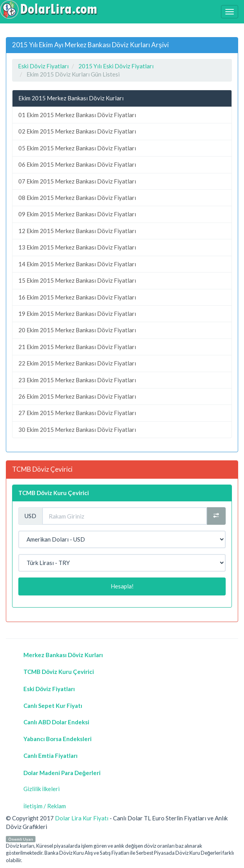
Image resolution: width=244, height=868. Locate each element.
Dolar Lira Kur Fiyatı (82, 818)
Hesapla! (122, 586)
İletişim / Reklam (45, 806)
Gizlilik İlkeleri (42, 789)
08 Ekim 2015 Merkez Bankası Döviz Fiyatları (77, 198)
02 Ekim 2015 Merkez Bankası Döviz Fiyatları (77, 131)
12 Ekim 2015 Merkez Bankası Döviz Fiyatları (77, 231)
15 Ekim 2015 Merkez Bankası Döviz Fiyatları (77, 280)
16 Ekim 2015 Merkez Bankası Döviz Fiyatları (77, 297)
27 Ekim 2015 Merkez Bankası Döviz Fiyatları (77, 413)
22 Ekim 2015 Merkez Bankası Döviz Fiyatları (77, 363)
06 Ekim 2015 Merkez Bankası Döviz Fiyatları (77, 164)
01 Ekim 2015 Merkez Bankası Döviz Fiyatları (77, 115)
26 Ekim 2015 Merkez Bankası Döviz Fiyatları (77, 396)
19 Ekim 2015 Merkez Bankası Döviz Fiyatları (77, 314)
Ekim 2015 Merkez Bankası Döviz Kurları (71, 98)
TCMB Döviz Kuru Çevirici (54, 493)
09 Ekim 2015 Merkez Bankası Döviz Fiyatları (77, 214)
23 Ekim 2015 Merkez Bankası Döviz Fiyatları (77, 380)
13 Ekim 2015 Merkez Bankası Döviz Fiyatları (77, 247)
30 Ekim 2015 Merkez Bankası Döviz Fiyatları (77, 430)
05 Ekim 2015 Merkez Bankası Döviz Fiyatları (77, 148)
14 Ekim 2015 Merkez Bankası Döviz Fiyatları (77, 264)
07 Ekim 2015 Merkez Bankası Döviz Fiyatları (77, 181)
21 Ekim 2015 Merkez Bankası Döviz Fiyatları (77, 347)
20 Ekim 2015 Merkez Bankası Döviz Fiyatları (77, 330)
